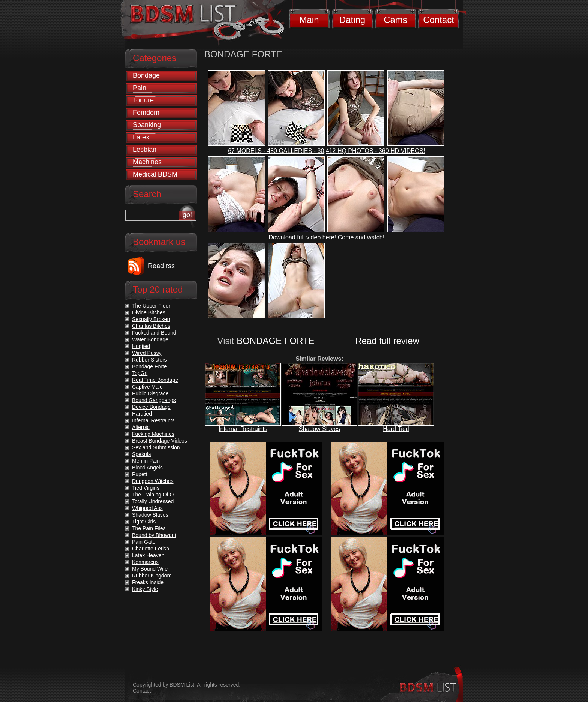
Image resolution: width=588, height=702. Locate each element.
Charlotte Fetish (151, 549)
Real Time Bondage (155, 380)
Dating (352, 20)
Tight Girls (144, 522)
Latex (141, 137)
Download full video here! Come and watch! (327, 237)
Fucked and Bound (154, 333)
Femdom (146, 112)
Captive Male (147, 387)
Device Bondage (151, 407)
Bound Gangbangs (154, 400)
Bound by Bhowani (154, 535)
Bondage (146, 75)
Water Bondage (150, 339)
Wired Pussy (147, 353)
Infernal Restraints (243, 429)
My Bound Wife (150, 569)
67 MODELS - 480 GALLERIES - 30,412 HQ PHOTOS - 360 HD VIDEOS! (326, 151)
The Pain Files (149, 528)
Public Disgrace (150, 393)
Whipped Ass (147, 508)
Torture (143, 100)
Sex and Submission (156, 447)
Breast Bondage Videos (160, 441)
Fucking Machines (153, 434)
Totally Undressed (153, 501)
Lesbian (145, 150)
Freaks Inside (148, 582)
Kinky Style (145, 589)
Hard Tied (396, 429)
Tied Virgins (146, 488)
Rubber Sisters (149, 360)
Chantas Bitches (151, 326)
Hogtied (141, 346)
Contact (439, 20)
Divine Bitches (149, 312)
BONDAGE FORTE (276, 341)
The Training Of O (153, 495)
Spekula (142, 454)
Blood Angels (147, 468)
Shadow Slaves (319, 429)
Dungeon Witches (153, 481)
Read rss (161, 266)
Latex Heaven (148, 555)
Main (309, 20)
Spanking (147, 125)
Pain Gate (144, 542)
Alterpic (141, 427)
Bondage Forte (149, 366)
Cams (395, 20)
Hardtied (142, 414)
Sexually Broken (151, 319)
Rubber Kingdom (152, 576)
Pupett (139, 474)
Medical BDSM (155, 174)
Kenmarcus (145, 562)
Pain (139, 88)
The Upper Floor (151, 306)
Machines (147, 162)
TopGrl (140, 373)
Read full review (387, 341)
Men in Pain (146, 461)
